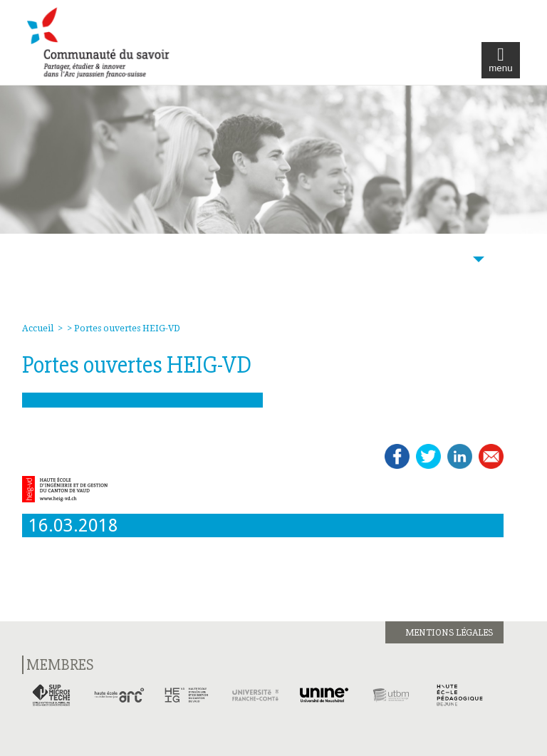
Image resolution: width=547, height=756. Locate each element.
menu (500, 60)
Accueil (38, 328)
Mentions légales (449, 632)
